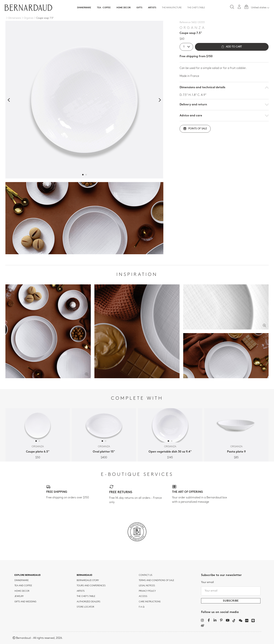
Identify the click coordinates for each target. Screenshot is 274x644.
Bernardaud (84, 575)
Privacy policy (147, 591)
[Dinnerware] (13, 18)
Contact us (146, 575)
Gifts (139, 8)
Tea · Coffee (104, 8)
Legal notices (147, 586)
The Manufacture (172, 8)
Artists (152, 8)
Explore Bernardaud (28, 575)
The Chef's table (196, 8)
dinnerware (22, 580)
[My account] (239, 7)
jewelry (19, 596)
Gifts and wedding (25, 602)
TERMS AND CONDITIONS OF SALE (156, 580)
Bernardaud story (88, 580)
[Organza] (27, 18)
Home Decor (124, 8)
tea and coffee (23, 586)
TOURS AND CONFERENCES (91, 586)
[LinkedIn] (215, 620)
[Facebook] (209, 620)
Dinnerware (84, 8)
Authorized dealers (89, 602)
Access (143, 596)
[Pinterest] (221, 620)
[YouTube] (228, 620)
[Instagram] (202, 620)
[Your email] (231, 591)
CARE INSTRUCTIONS (150, 602)
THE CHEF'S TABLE (86, 596)
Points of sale (195, 129)
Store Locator (85, 607)
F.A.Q (142, 607)
